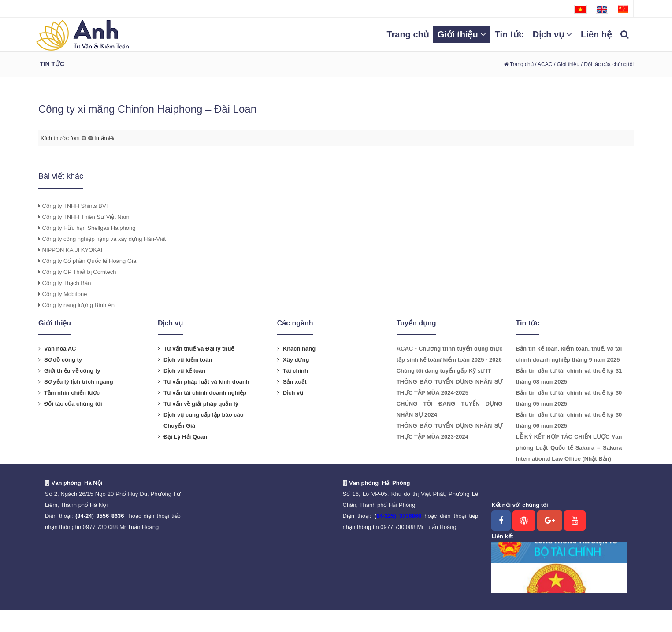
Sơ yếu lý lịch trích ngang (79, 382)
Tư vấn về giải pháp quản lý (201, 404)
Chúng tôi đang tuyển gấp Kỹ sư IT (444, 371)
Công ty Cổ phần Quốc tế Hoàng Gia (87, 261)
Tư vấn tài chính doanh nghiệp (205, 393)
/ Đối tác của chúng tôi (607, 64)
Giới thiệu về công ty (72, 371)
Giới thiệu (462, 34)
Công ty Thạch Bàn (65, 283)
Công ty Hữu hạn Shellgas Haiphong (87, 228)
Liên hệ (596, 34)
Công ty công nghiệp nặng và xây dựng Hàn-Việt (102, 239)
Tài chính (295, 371)
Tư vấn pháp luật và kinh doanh (206, 382)
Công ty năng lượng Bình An (76, 305)
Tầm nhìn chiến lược (72, 393)
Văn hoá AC (60, 349)
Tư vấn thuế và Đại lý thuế (199, 349)
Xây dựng (296, 360)
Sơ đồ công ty (63, 360)
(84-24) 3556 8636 (100, 516)
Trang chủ (407, 34)
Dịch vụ (552, 34)
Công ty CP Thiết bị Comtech (77, 272)
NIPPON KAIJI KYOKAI (70, 250)
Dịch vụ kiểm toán (188, 360)
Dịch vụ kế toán (184, 371)
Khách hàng (299, 349)
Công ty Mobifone (63, 294)
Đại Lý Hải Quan (185, 437)
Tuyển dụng (416, 323)
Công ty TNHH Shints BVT (74, 206)
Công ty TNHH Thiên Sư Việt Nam (84, 217)
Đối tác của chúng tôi (73, 404)
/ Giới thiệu (567, 64)
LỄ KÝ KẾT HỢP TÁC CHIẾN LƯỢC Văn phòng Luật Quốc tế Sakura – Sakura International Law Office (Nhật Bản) (569, 448)
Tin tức (509, 34)
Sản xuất (295, 382)
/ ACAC (543, 64)
